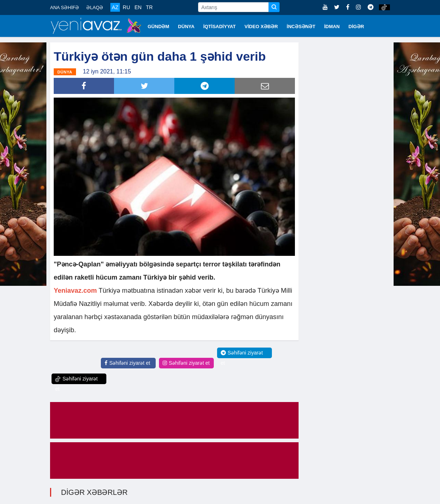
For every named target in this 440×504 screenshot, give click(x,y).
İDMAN (332, 26)
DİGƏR (356, 26)
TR (149, 7)
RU (126, 7)
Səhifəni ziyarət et (127, 363)
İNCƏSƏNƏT (301, 26)
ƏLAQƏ (95, 7)
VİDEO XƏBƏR (261, 26)
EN (138, 7)
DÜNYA (186, 26)
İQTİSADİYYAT (219, 26)
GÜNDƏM (158, 26)
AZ (115, 7)
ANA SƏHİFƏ (65, 7)
